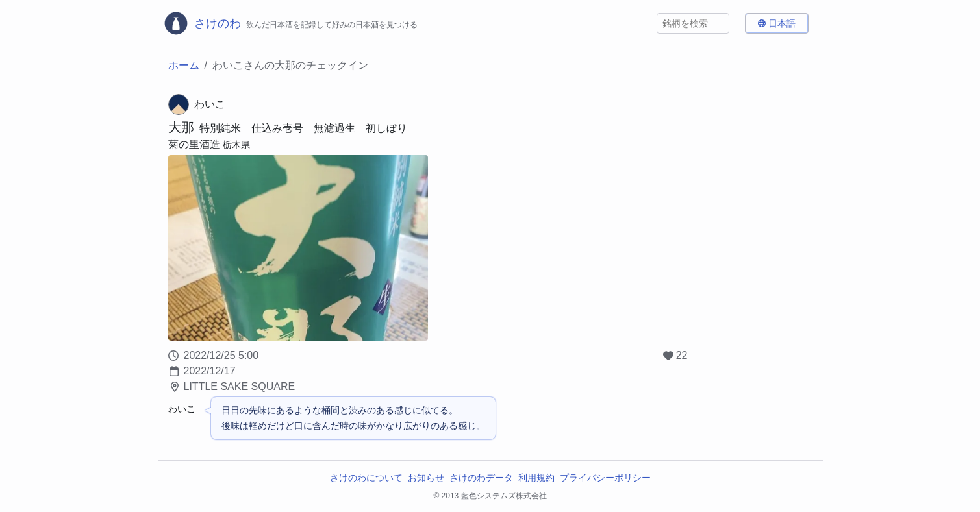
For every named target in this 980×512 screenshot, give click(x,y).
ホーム (184, 65)
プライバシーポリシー (605, 478)
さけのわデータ (481, 478)
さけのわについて (366, 478)
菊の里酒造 (194, 144)
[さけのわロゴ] (290, 23)
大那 (181, 127)
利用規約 (536, 478)
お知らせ (426, 478)
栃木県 (236, 145)
